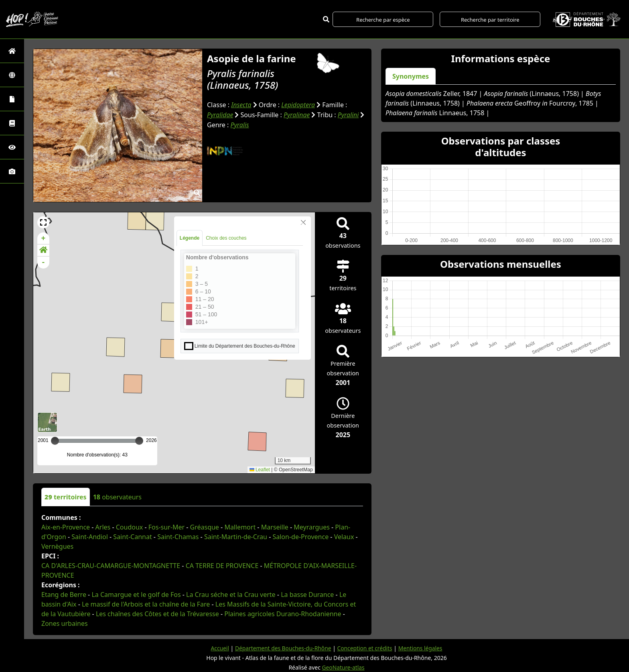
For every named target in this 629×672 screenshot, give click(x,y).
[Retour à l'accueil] (12, 51)
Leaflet (260, 470)
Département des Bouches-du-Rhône (282, 648)
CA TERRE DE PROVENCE (222, 566)
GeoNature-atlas (343, 667)
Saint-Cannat (132, 537)
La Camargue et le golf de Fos (136, 595)
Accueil (218, 648)
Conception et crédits (365, 648)
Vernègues (57, 546)
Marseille (275, 527)
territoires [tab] (66, 497)
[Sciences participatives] (12, 147)
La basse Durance (307, 595)
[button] (43, 222)
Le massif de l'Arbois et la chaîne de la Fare (146, 604)
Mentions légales (422, 648)
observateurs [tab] (117, 497)
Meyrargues (312, 527)
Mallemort (240, 527)
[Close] (303, 222)
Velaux (344, 537)
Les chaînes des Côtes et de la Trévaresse (157, 614)
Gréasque (205, 527)
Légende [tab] (190, 238)
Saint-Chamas (178, 537)
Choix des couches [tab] (226, 238)
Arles (103, 527)
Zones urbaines (65, 623)
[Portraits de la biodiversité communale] (12, 99)
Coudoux (130, 527)
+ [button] (44, 238)
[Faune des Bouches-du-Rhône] (12, 123)
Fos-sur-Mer (166, 527)
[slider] (139, 441)
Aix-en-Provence (66, 527)
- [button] (44, 263)
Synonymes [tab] (411, 76)
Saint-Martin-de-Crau (236, 537)
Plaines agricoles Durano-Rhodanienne (283, 614)
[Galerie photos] (12, 171)
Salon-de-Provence (300, 537)
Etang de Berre (64, 595)
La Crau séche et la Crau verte (231, 595)
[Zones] (12, 75)
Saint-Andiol (90, 537)
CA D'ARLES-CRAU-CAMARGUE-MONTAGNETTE (111, 566)
